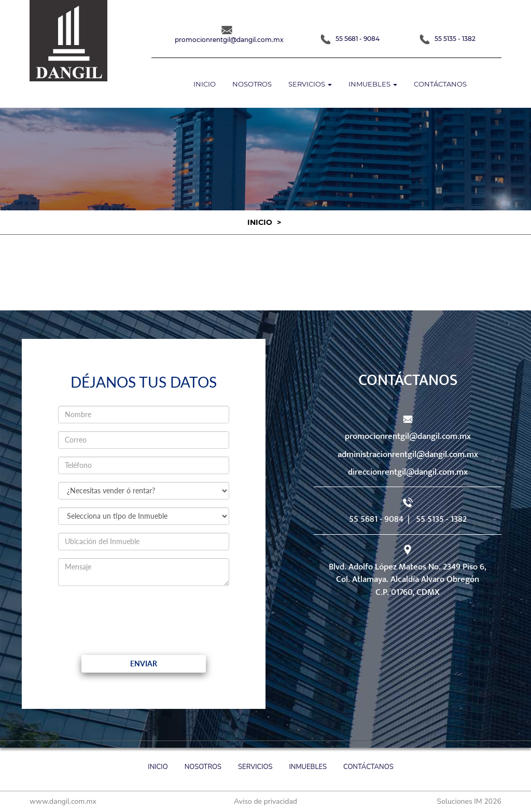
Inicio (205, 84)
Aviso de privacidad (265, 801)
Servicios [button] (310, 84)
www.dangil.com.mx (63, 801)
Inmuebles (308, 767)
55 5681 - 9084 (350, 39)
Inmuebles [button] (373, 84)
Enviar (144, 664)
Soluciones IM (460, 801)
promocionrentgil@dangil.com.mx (408, 436)
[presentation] (145, 614)
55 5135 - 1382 (448, 39)
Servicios (255, 767)
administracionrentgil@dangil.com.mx (408, 454)
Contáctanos (440, 84)
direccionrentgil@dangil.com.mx (408, 472)
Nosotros (252, 84)
